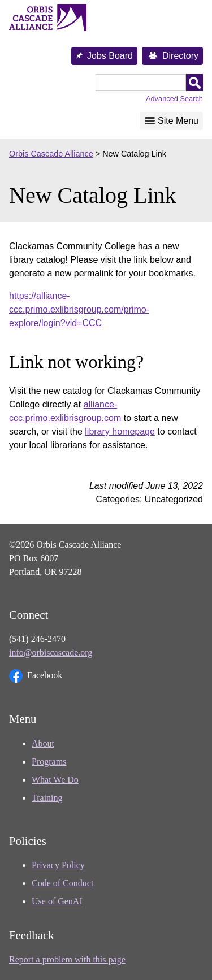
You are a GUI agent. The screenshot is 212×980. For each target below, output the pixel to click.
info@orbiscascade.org (51, 652)
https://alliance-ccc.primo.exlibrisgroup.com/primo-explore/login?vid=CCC (79, 309)
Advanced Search (174, 99)
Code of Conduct (62, 883)
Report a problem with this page (67, 959)
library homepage (120, 432)
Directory (180, 56)
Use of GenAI (57, 901)
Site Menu (178, 121)
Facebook (36, 676)
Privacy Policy (58, 865)
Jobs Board (110, 56)
